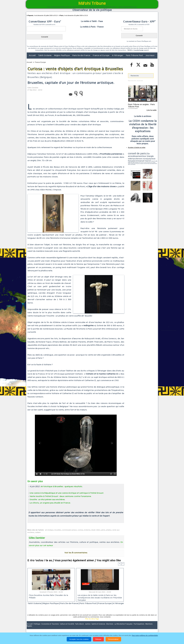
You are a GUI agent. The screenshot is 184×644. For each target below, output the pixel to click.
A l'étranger (118, 56)
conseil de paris (136, 153)
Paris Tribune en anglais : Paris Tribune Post (141, 105)
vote (153, 156)
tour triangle (146, 156)
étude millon (96, 530)
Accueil (32, 56)
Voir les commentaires (76, 553)
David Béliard (136, 162)
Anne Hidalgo (141, 161)
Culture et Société (67, 627)
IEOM (130, 50)
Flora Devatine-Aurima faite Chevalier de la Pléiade (48, 597)
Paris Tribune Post (135, 56)
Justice (87, 627)
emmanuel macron (135, 160)
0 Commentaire (133, 108)
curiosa (80, 530)
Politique (37, 627)
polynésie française (149, 158)
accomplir (155, 161)
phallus (109, 530)
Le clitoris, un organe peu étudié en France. (50, 503)
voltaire (38, 532)
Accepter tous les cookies (79, 639)
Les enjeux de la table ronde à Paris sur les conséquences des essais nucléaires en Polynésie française (99, 598)
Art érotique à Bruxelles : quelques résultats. (62, 486)
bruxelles (58, 530)
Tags (97, 622)
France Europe (40, 62)
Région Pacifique (62, 56)
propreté (137, 161)
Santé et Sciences (98, 627)
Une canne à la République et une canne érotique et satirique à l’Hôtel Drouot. (67, 493)
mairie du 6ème (132, 161)
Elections (109, 627)
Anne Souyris (151, 161)
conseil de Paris (131, 162)
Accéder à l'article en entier (136, 147)
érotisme (87, 530)
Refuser (98, 639)
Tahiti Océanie (45, 56)
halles (139, 162)
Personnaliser (113, 639)
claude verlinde (146, 161)
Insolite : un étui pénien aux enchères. (47, 499)
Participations (138, 627)
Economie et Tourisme (50, 627)
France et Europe (101, 56)
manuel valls (145, 160)
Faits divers (79, 627)
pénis (103, 530)
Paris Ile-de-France (82, 56)
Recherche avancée (135, 81)
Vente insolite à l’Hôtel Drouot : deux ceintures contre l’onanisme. (61, 496)
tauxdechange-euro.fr (141, 50)
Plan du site (90, 622)
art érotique (49, 530)
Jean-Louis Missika (144, 162)
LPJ (129, 161)
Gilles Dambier (33, 88)
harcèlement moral (135, 158)
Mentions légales (150, 627)
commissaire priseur (69, 530)
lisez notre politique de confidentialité (145, 635)
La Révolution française (122, 627)
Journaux (150, 56)
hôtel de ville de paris (152, 160)
